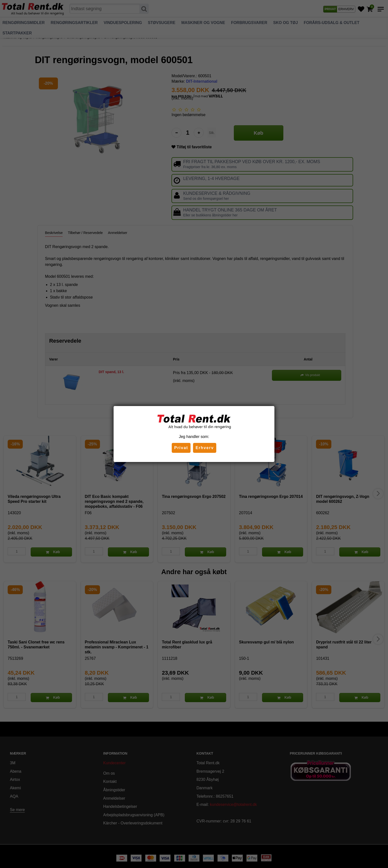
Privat (181, 448)
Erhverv (205, 448)
